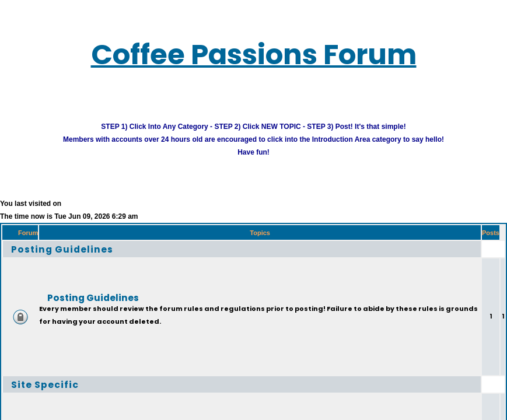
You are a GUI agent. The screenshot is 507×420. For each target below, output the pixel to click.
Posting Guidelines (62, 249)
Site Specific (45, 384)
